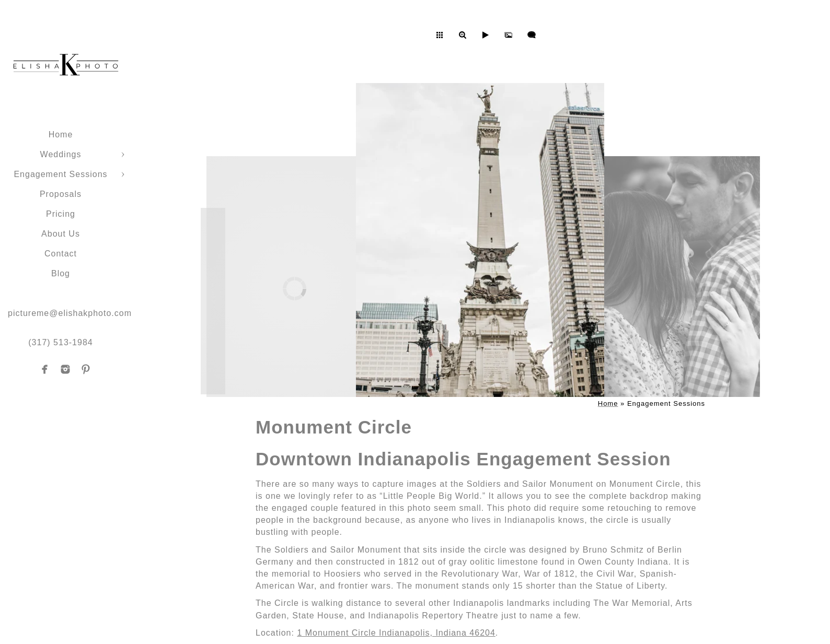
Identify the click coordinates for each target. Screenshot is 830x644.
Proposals (61, 194)
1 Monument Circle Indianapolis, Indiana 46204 (396, 633)
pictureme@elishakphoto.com (70, 313)
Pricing (61, 214)
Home (61, 134)
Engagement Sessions (60, 174)
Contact (61, 254)
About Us (61, 234)
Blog (61, 273)
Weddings (61, 154)
